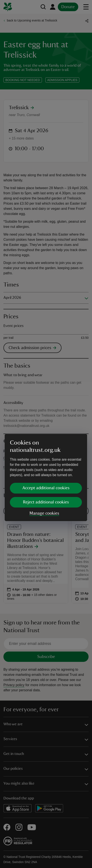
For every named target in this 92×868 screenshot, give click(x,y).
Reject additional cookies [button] (46, 459)
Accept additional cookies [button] (46, 444)
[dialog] (46, 434)
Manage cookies (44, 470)
